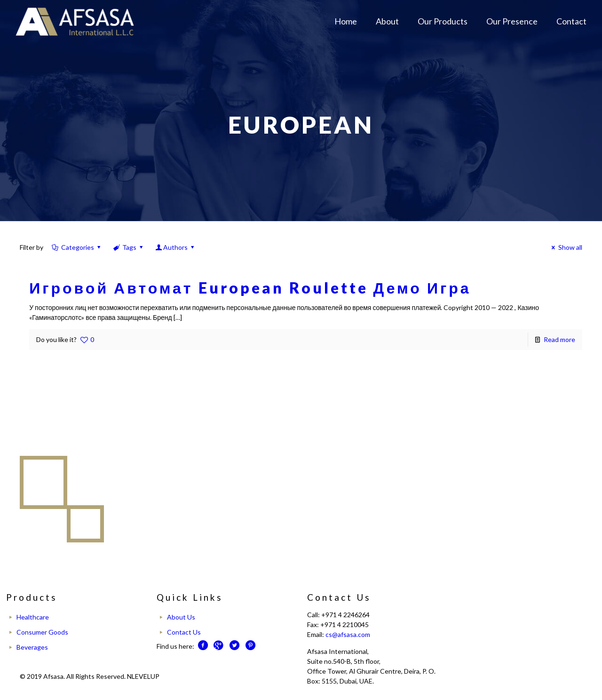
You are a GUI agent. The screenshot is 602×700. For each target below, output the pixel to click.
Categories (77, 247)
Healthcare (33, 617)
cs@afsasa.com (348, 634)
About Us (181, 617)
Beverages (32, 647)
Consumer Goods (42, 632)
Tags (128, 247)
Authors (176, 247)
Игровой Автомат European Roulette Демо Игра (250, 288)
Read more (559, 339)
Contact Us (184, 632)
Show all (566, 247)
